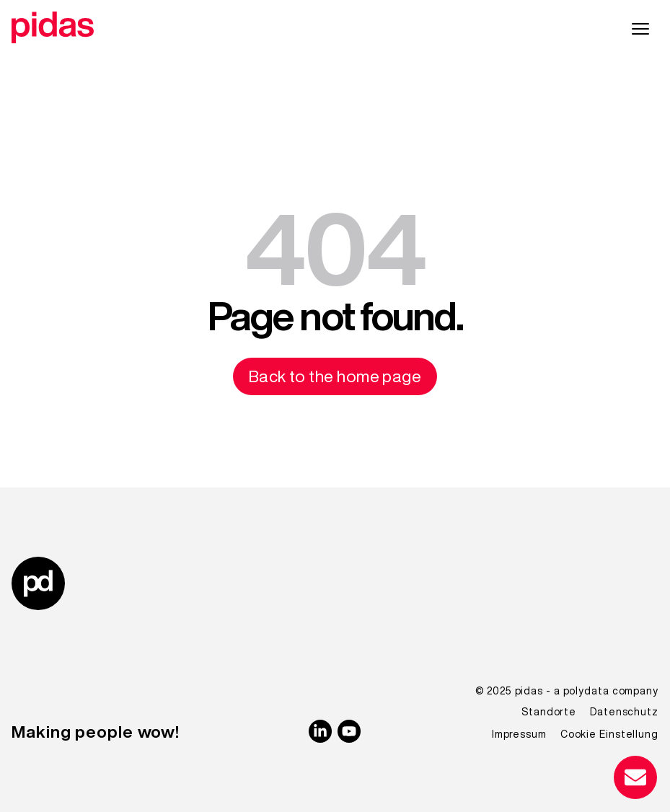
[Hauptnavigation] (640, 30)
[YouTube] (349, 731)
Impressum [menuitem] (519, 734)
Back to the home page (335, 376)
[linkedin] (320, 731)
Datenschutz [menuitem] (624, 712)
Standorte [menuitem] (549, 712)
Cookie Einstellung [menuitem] (609, 734)
